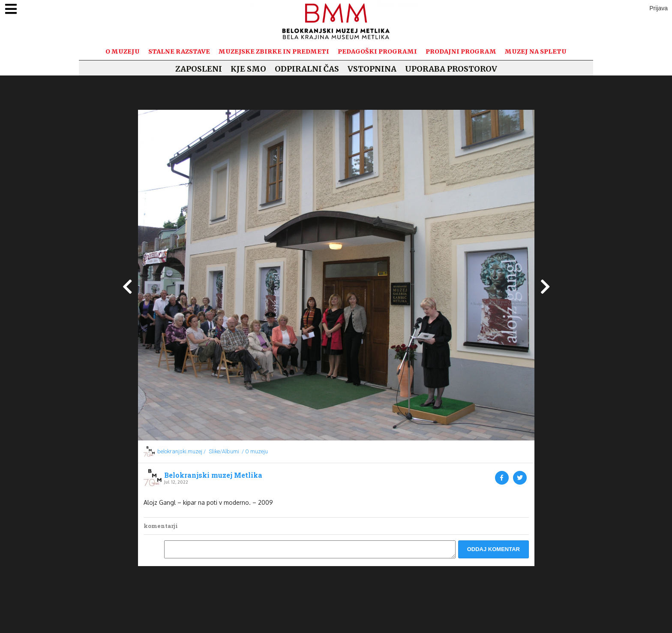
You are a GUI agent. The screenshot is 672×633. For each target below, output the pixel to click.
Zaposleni (199, 69)
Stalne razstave (179, 51)
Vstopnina (372, 69)
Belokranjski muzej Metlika (213, 475)
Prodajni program (461, 51)
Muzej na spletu (536, 51)
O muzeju (123, 51)
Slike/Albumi (224, 451)
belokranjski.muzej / (181, 451)
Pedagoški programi (377, 51)
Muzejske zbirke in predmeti (274, 51)
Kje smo (248, 69)
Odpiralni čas (307, 69)
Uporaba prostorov (451, 69)
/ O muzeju (255, 451)
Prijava (658, 8)
